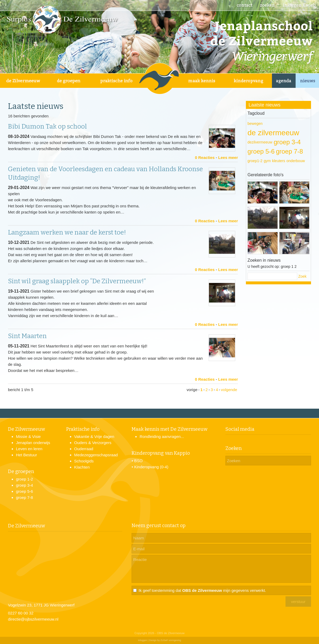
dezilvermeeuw (260, 142)
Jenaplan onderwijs (33, 443)
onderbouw (296, 161)
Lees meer (228, 157)
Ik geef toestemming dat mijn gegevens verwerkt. (202, 590)
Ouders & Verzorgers (93, 443)
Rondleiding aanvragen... (162, 436)
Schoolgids (84, 461)
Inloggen (143, 640)
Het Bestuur (26, 455)
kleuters (279, 161)
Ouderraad (84, 449)
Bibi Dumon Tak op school (47, 126)
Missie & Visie (28, 436)
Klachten (82, 467)
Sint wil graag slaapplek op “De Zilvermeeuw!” (77, 281)
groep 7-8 (289, 151)
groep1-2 (255, 161)
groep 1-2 (24, 479)
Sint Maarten (27, 336)
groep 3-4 (287, 142)
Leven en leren (29, 449)
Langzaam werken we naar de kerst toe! (67, 232)
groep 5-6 (261, 151)
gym (267, 161)
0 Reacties (205, 157)
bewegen (255, 124)
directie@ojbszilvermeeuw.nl (33, 619)
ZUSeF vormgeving (171, 640)
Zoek (302, 276)
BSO (138, 461)
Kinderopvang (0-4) (151, 467)
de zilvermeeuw (273, 133)
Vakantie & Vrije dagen (94, 436)
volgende (229, 390)
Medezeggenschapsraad (96, 455)
